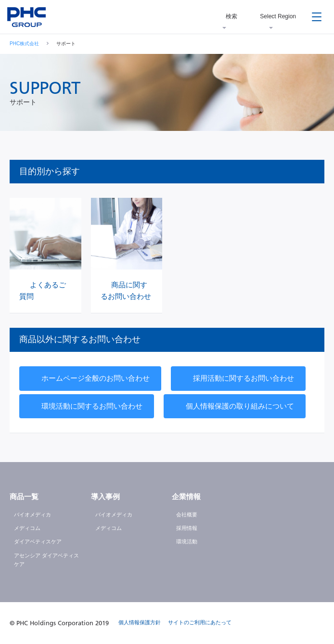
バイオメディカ (32, 515)
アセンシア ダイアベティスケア (46, 560)
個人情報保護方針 (140, 622)
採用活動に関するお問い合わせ (244, 378)
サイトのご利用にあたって (200, 622)
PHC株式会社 (24, 44)
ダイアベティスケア (38, 541)
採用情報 (187, 528)
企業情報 (186, 496)
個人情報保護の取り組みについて (240, 406)
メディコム (27, 528)
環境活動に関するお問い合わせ (92, 406)
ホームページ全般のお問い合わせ (96, 378)
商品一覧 (24, 496)
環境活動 (187, 541)
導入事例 (105, 496)
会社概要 (187, 515)
